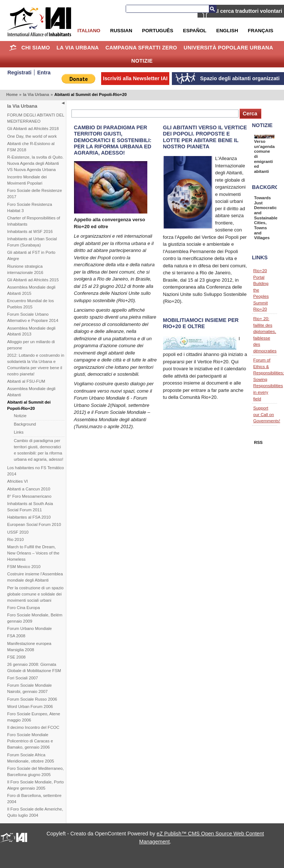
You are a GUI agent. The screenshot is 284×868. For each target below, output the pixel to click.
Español (195, 31)
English (227, 31)
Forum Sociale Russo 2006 (32, 699)
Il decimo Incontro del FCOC (34, 727)
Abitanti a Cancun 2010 (29, 489)
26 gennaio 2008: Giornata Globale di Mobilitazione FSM (34, 667)
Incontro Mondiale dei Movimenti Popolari (27, 180)
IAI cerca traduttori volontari (247, 11)
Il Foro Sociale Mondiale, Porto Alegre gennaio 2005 (36, 785)
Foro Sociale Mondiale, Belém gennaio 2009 (35, 618)
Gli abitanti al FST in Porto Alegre (32, 255)
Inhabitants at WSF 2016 (30, 231)
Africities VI (18, 481)
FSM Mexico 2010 (24, 567)
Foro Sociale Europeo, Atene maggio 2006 (34, 717)
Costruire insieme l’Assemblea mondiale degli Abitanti (35, 577)
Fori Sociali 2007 (23, 678)
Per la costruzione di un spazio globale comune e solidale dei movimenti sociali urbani (36, 594)
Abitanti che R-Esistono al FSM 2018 (31, 147)
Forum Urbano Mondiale (30, 628)
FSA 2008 (16, 636)
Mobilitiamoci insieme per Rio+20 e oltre (201, 323)
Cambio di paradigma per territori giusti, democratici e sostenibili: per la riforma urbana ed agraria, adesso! (39, 450)
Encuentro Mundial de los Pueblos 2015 (31, 304)
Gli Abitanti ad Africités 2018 (33, 129)
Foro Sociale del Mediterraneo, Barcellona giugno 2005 (36, 771)
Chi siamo (36, 48)
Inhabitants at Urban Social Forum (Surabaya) (32, 242)
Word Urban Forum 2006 (30, 706)
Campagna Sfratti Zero (141, 48)
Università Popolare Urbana (228, 48)
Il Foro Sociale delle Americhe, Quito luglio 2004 (35, 812)
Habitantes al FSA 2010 (29, 517)
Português (158, 31)
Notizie (142, 61)
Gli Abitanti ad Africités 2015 (33, 280)
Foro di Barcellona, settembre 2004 (34, 799)
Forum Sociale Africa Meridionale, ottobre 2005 (31, 758)
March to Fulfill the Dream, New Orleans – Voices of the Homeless (34, 553)
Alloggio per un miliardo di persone (31, 345)
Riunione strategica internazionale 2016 (25, 269)
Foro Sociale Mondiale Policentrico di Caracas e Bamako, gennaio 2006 (30, 741)
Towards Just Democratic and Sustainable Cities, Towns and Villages (266, 218)
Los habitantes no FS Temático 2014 (36, 471)
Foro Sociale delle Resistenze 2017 (35, 194)
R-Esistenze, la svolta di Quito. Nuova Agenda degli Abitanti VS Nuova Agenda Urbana (36, 163)
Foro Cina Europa (24, 608)
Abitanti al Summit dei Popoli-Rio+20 (29, 405)
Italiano (89, 31)
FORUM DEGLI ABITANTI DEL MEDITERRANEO (36, 118)
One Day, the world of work (32, 136)
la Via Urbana (78, 48)
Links (19, 432)
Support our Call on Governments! (267, 414)
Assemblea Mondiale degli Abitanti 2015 (32, 290)
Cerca (213, 9)
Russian (121, 31)
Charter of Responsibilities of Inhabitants (34, 221)
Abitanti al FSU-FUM (26, 381)
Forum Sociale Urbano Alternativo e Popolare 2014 (33, 317)
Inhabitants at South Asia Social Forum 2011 (30, 507)
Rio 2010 (16, 539)
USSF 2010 (18, 532)
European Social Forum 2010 (34, 524)
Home (13, 48)
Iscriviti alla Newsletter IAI (135, 78)
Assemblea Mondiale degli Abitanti (32, 392)
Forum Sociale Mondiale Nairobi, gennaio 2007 (30, 688)
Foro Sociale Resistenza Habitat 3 (30, 207)
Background (25, 424)
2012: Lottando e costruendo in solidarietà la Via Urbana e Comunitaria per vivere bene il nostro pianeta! (36, 365)
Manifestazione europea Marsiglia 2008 (29, 647)
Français (260, 31)
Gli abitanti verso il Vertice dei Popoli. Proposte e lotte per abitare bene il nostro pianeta (205, 137)
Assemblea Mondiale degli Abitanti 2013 (32, 331)
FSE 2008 (16, 657)
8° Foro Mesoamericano (29, 496)
